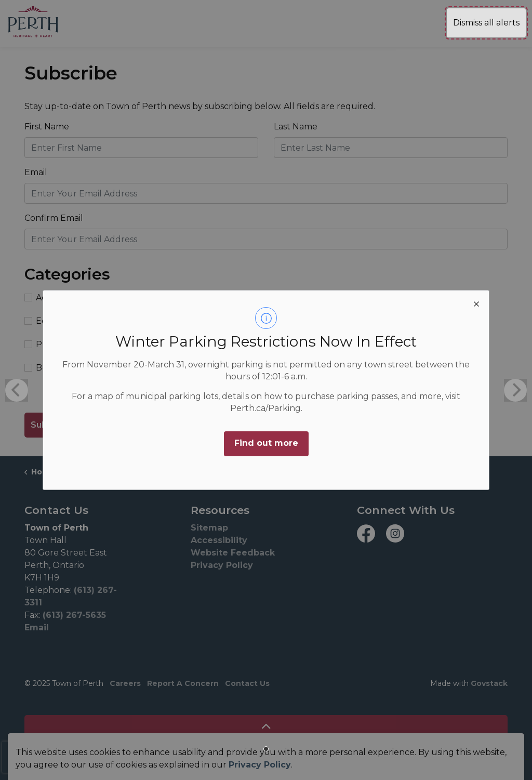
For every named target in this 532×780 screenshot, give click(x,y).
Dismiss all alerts (486, 23)
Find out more (266, 443)
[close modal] (476, 303)
